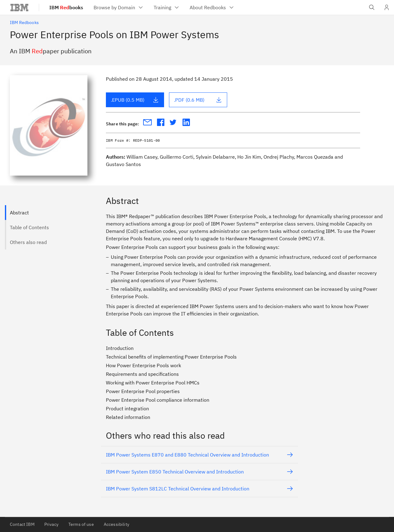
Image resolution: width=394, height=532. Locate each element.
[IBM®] (19, 7)
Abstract (19, 213)
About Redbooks (212, 7)
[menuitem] (119, 7)
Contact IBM (22, 524)
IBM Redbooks (24, 22)
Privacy (51, 524)
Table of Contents (29, 227)
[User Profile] (387, 7)
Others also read (28, 242)
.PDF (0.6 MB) (198, 100)
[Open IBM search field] (372, 7)
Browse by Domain (119, 7)
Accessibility (117, 524)
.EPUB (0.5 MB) (135, 100)
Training (167, 7)
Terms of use (81, 524)
